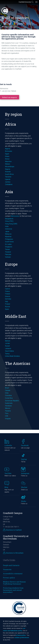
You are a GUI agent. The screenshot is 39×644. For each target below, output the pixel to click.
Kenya (7, 159)
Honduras (8, 406)
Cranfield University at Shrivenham (16, 537)
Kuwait (7, 346)
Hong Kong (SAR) (11, 224)
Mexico (8, 408)
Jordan (7, 343)
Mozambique (10, 167)
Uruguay (8, 419)
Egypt (7, 154)
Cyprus (7, 289)
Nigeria (8, 169)
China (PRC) (9, 221)
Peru (7, 413)
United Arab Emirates (12, 356)
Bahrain (8, 341)
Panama (8, 411)
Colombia (8, 395)
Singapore (9, 247)
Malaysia (8, 234)
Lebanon (8, 349)
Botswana (8, 151)
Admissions (15, 216)
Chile (7, 393)
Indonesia (8, 229)
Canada (8, 390)
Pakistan (8, 254)
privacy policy (21, 635)
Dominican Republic (12, 401)
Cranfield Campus (13, 513)
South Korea (9, 242)
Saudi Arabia (9, 351)
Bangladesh (9, 219)
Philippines (9, 239)
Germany (8, 299)
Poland (7, 304)
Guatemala (9, 403)
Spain (7, 309)
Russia (7, 307)
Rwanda (8, 172)
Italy (7, 301)
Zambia (8, 182)
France (8, 291)
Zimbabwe (9, 184)
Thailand (8, 252)
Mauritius (8, 161)
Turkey (7, 354)
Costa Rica (9, 398)
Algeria (7, 149)
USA (7, 416)
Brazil (7, 388)
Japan (7, 231)
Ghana (7, 156)
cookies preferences (22, 638)
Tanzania (8, 177)
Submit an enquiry (10, 97)
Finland (8, 294)
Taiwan (7, 249)
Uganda (8, 179)
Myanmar (8, 237)
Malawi (8, 164)
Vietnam (8, 257)
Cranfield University (25, 2)
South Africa (9, 174)
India (7, 226)
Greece (8, 296)
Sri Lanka (8, 244)
